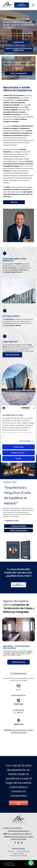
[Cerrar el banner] (34, 408)
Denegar (18, 459)
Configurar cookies (19, 453)
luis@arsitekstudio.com (19, 695)
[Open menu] (33, 5)
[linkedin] (22, 843)
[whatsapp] (31, 863)
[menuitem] (11, 851)
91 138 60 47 (19, 712)
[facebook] (15, 843)
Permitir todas (18, 447)
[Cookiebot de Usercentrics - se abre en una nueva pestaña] (22, 408)
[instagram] (19, 843)
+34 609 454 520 (18, 710)
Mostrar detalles (25, 441)
